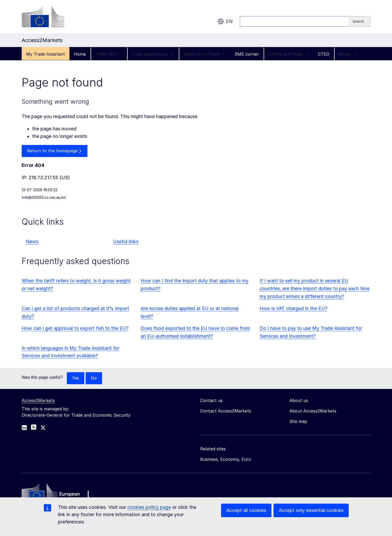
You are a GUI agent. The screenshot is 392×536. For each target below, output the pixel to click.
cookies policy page (149, 507)
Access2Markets (38, 401)
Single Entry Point (204, 54)
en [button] (225, 21)
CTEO (324, 54)
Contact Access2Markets (226, 412)
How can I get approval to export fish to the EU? (75, 329)
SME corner (247, 54)
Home (80, 54)
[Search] (360, 21)
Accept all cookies (246, 510)
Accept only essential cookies (311, 510)
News (32, 242)
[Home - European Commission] (60, 495)
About (348, 54)
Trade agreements (153, 54)
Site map (298, 422)
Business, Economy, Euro (226, 460)
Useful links (126, 242)
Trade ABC (109, 54)
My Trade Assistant (46, 54)
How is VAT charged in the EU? (293, 309)
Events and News (288, 54)
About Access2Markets (313, 412)
